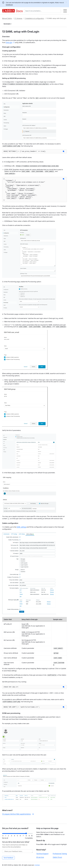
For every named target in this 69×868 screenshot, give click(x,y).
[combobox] (43, 11)
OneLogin (9, 42)
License (37, 865)
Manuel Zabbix (7, 18)
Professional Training (60, 854)
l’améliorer (9, 5)
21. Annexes (18, 18)
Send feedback (8, 858)
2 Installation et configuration (34, 18)
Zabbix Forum (57, 857)
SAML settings (21, 532)
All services (40, 857)
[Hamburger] (65, 11)
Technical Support (42, 854)
